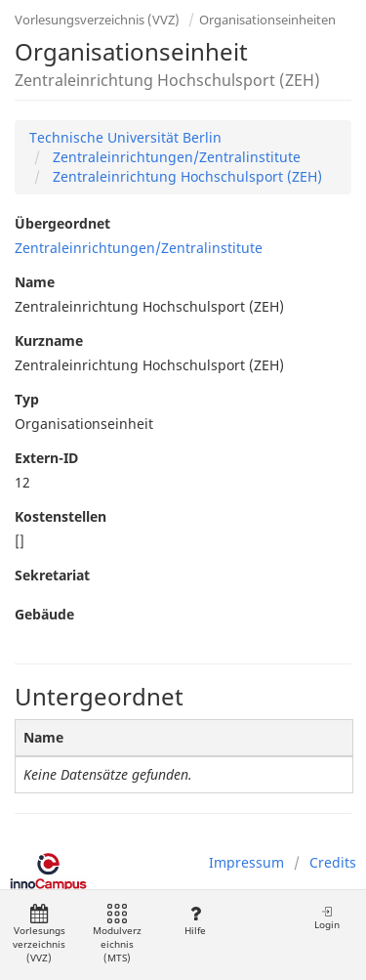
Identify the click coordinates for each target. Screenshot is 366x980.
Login (327, 918)
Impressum (246, 862)
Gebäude (44, 614)
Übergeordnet (62, 223)
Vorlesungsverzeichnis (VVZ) (97, 20)
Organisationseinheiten (267, 20)
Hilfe (195, 921)
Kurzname (49, 341)
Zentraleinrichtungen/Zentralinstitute (175, 157)
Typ (27, 399)
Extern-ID (46, 458)
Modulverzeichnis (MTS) (117, 935)
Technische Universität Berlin (125, 137)
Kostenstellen (61, 516)
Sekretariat (52, 575)
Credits (333, 862)
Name (35, 282)
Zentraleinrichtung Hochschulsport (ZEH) (185, 176)
